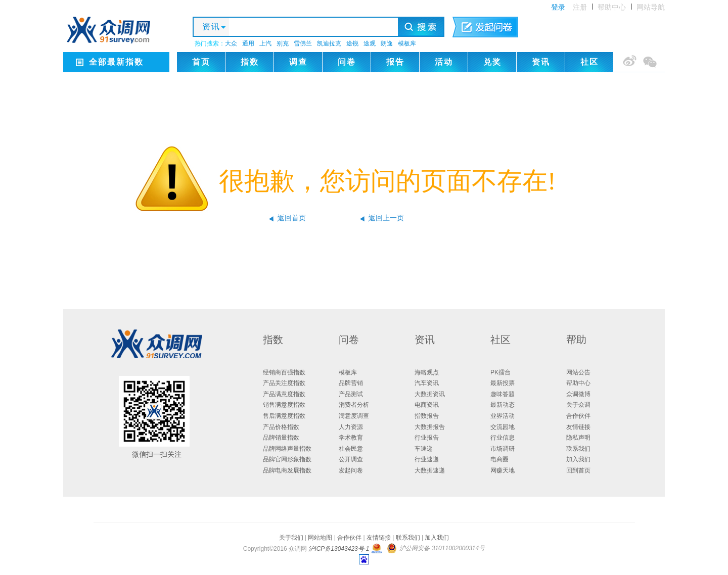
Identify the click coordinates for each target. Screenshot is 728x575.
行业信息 (503, 438)
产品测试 (351, 394)
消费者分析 (354, 405)
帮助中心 (612, 7)
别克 (283, 43)
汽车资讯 (427, 383)
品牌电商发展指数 (287, 470)
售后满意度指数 (284, 416)
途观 (370, 43)
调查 (298, 62)
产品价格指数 (281, 427)
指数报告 (427, 416)
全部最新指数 (116, 62)
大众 (231, 43)
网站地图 (320, 538)
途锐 (352, 43)
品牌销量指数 (281, 438)
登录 (558, 7)
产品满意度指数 (284, 394)
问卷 (347, 62)
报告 (395, 62)
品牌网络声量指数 (287, 449)
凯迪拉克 (329, 43)
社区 (589, 62)
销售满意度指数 (284, 405)
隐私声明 (578, 438)
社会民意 (351, 449)
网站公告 (578, 372)
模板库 (407, 43)
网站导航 (651, 7)
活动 (444, 62)
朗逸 (387, 43)
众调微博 (578, 394)
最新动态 (503, 405)
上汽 (265, 43)
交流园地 (503, 427)
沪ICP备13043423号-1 (339, 549)
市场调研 (503, 449)
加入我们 (578, 459)
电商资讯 (427, 405)
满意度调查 (354, 416)
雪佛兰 (303, 43)
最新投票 (503, 383)
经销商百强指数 (284, 372)
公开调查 (351, 459)
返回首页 (292, 218)
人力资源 (351, 427)
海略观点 (427, 372)
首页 (201, 62)
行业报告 (427, 438)
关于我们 (291, 538)
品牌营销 (351, 383)
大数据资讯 (430, 394)
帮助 (576, 340)
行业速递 (427, 459)
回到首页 (578, 470)
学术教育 (351, 438)
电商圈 (499, 459)
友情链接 (578, 427)
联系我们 (578, 449)
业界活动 (503, 416)
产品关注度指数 (284, 383)
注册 (580, 7)
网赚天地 (503, 470)
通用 (248, 43)
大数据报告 (430, 427)
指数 (250, 62)
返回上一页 (386, 218)
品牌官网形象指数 (287, 459)
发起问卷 (351, 470)
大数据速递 (430, 470)
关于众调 (578, 405)
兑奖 (492, 62)
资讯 (541, 62)
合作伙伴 (578, 416)
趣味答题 (503, 394)
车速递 (424, 449)
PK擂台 (500, 372)
